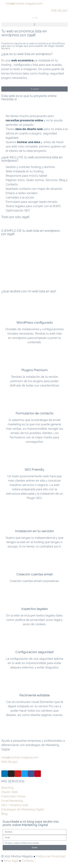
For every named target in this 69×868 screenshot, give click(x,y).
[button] (34, 24)
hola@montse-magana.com (24, 3)
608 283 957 (60, 10)
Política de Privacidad (51, 856)
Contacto (28, 861)
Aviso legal (11, 861)
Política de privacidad (30, 843)
